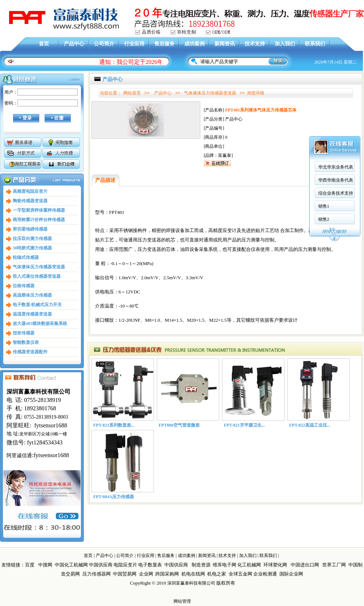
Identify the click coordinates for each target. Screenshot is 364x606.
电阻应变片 (125, 565)
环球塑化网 (275, 565)
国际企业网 (291, 574)
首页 (44, 44)
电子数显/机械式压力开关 (37, 305)
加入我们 (285, 44)
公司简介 (104, 44)
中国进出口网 (305, 565)
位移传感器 (24, 286)
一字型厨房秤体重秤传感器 (39, 210)
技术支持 (255, 44)
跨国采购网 (167, 574)
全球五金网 (240, 574)
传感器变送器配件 (30, 352)
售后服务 (164, 44)
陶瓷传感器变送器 (30, 201)
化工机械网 (249, 565)
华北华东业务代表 (158, 152)
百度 (30, 565)
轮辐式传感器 (26, 257)
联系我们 (315, 44)
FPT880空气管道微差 (179, 425)
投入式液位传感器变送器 (37, 276)
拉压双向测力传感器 (32, 239)
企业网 (146, 574)
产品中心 (74, 44)
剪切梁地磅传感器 (30, 229)
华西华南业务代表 (158, 165)
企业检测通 (266, 574)
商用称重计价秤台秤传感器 (39, 220)
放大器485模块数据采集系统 (40, 324)
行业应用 (134, 44)
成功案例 (195, 44)
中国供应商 (101, 565)
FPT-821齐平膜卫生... (244, 425)
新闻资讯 (225, 44)
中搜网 (45, 565)
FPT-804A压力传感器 (114, 497)
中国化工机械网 (71, 565)
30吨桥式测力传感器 (32, 248)
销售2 (146, 204)
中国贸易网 (125, 574)
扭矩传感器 (24, 333)
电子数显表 (150, 565)
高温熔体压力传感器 (32, 295)
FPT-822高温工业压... (310, 425)
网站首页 (132, 93)
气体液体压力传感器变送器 (39, 267)
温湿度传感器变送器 (32, 314)
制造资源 (201, 565)
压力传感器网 (97, 574)
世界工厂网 (334, 565)
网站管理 (182, 601)
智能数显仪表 (26, 342)
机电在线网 (193, 574)
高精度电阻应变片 (30, 191)
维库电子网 (224, 565)
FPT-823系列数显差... (114, 425)
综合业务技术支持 (158, 178)
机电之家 (217, 574)
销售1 (146, 191)
